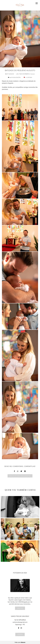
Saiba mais (20, 608)
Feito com (20, 642)
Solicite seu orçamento (20, 476)
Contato (20, 634)
